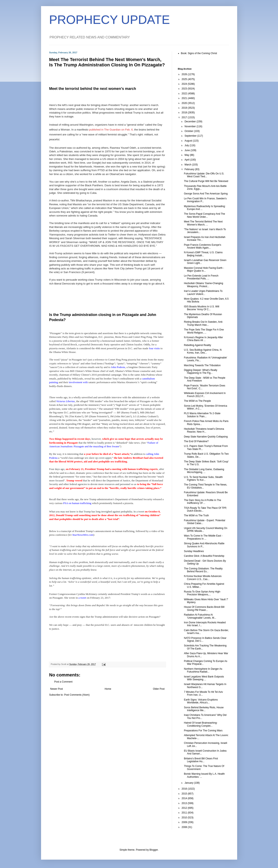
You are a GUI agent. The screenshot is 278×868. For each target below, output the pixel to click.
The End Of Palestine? (196, 441)
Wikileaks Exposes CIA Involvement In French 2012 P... (205, 395)
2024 (185, 84)
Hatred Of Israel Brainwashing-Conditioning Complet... (201, 724)
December (190, 122)
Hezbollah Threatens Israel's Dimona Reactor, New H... (204, 430)
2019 (185, 108)
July (187, 145)
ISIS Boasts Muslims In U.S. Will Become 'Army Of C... (202, 308)
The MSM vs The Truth (196, 515)
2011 (185, 813)
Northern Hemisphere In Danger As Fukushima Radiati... (203, 670)
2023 (185, 89)
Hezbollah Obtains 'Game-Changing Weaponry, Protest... (203, 285)
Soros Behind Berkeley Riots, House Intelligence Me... (204, 709)
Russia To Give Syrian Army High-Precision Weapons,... (202, 593)
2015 (185, 794)
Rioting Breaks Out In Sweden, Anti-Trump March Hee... (203, 323)
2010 (185, 818)
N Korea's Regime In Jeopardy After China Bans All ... (203, 339)
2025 (185, 79)
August (189, 141)
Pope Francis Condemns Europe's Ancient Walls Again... (202, 246)
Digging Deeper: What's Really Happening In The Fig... (200, 372)
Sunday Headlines (194, 551)
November (190, 126)
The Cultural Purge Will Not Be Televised (206, 181)
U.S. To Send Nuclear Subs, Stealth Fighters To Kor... (203, 479)
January (189, 783)
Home (108, 689)
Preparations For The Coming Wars (203, 731)
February (190, 169)
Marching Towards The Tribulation (202, 365)
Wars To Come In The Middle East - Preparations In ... (203, 537)
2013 (185, 803)
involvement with (79, 382)
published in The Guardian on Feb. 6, (111, 130)
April (187, 160)
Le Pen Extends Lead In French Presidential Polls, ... (201, 277)
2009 (185, 822)
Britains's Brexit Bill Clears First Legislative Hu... (201, 760)
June (187, 150)
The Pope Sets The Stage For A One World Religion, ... (204, 331)
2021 (185, 98)
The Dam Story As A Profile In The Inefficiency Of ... (202, 502)
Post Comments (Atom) (77, 695)
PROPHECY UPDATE (110, 20)
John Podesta (118, 367)
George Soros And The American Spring (206, 194)
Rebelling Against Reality (197, 345)
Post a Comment (63, 682)
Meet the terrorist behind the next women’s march (93, 89)
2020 (185, 103)
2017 (185, 117)
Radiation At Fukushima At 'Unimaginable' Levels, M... (200, 616)
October (189, 131)
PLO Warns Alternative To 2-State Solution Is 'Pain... (202, 415)
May (187, 155)
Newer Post (57, 689)
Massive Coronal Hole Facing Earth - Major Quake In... (204, 269)
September (191, 136)
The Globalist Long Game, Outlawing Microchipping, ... (204, 471)
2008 (185, 827)
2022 (185, 94)
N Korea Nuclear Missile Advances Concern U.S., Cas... (203, 578)
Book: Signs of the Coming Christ (199, 53)
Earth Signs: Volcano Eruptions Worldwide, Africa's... (201, 701)
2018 (185, 113)
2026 (185, 74)
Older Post (159, 689)
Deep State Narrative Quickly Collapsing (206, 437)
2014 (185, 798)
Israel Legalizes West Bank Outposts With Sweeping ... (204, 678)
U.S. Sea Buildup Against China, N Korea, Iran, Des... (203, 351)
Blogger (154, 850)
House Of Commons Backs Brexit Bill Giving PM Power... (204, 608)
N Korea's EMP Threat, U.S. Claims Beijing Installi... (203, 254)
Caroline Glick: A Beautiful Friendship (204, 556)
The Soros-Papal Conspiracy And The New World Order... (204, 215)
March (188, 165)
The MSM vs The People (197, 401)
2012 (185, 808)
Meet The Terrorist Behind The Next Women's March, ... (203, 223)
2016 (185, 789)
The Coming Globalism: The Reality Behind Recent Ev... (203, 570)
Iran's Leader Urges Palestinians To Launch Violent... (203, 292)
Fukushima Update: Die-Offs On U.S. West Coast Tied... (204, 175)
